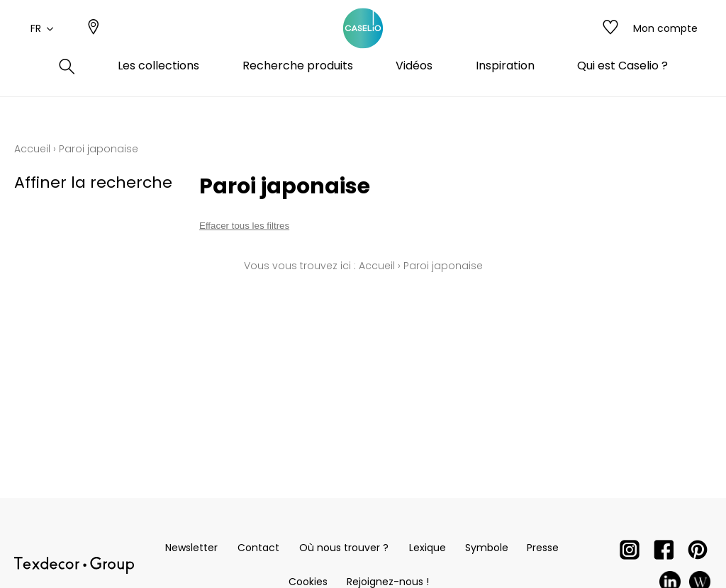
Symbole (487, 548)
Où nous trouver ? (344, 548)
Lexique (428, 548)
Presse (543, 548)
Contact (258, 548)
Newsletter (191, 548)
